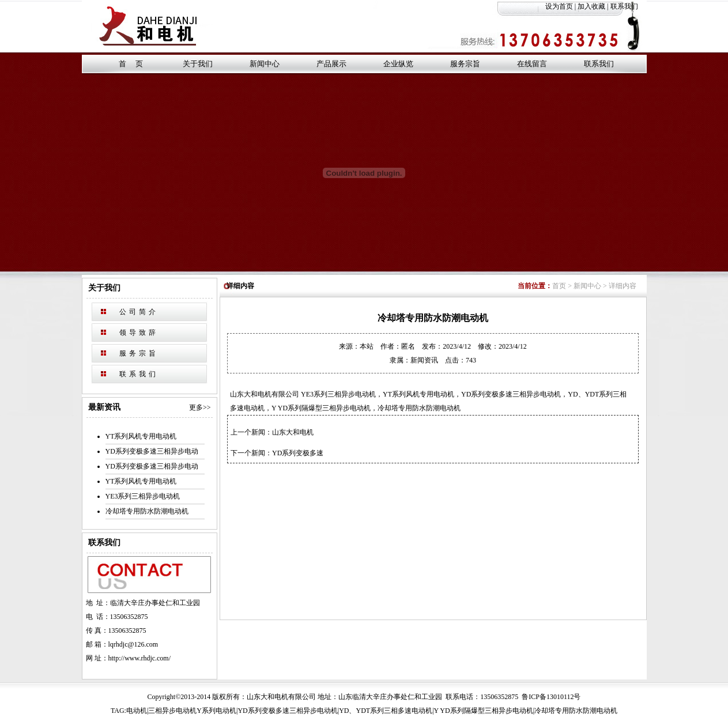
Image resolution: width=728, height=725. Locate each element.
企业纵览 (398, 64)
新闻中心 (265, 64)
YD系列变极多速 (298, 453)
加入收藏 (591, 6)
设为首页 (559, 6)
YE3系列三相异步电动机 (143, 496)
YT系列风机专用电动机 (141, 436)
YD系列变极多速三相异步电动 (152, 451)
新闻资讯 (424, 360)
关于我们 (198, 64)
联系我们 (629, 6)
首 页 (131, 64)
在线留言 (532, 64)
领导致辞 (139, 333)
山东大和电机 (293, 432)
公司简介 (139, 312)
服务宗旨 (465, 64)
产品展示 (331, 64)
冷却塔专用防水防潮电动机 (147, 511)
